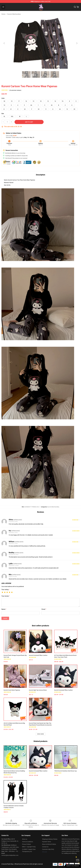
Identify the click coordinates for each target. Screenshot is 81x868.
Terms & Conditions (28, 842)
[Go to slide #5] (55, 74)
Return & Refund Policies (49, 844)
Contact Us (45, 847)
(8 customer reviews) (15, 90)
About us (25, 839)
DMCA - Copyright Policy (29, 847)
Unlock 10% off (78, 860)
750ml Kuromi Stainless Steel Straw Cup (65, 771)
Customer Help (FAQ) (48, 849)
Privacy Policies (26, 844)
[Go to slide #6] (64, 74)
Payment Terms (47, 842)
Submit (5, 618)
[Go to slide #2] (26, 74)
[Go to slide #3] (36, 74)
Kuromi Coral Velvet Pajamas (12, 690)
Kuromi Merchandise (14, 14)
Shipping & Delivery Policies (50, 839)
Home (3, 14)
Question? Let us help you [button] (73, 866)
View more (41, 734)
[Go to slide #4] (45, 74)
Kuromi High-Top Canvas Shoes (38, 690)
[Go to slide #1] (17, 74)
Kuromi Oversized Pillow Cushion (38, 655)
